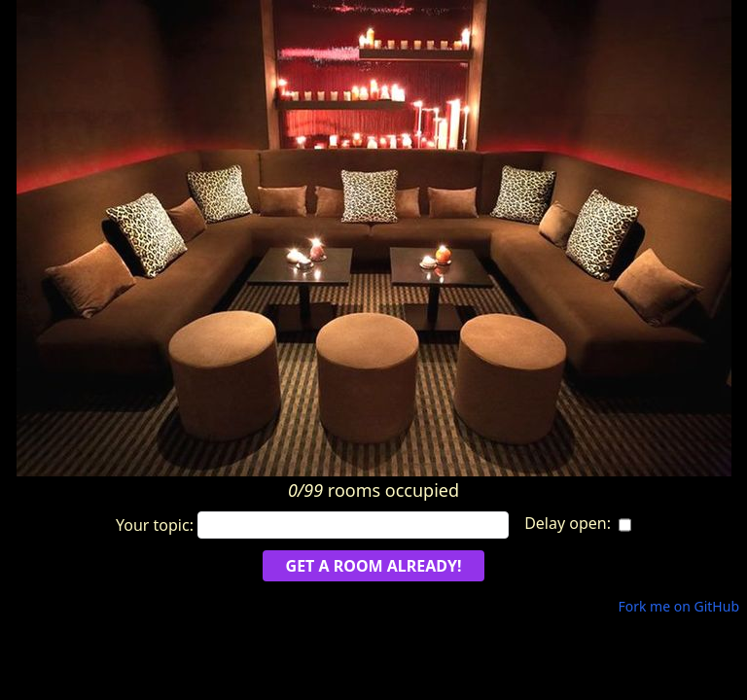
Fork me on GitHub (678, 606)
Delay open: (568, 523)
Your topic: (312, 525)
